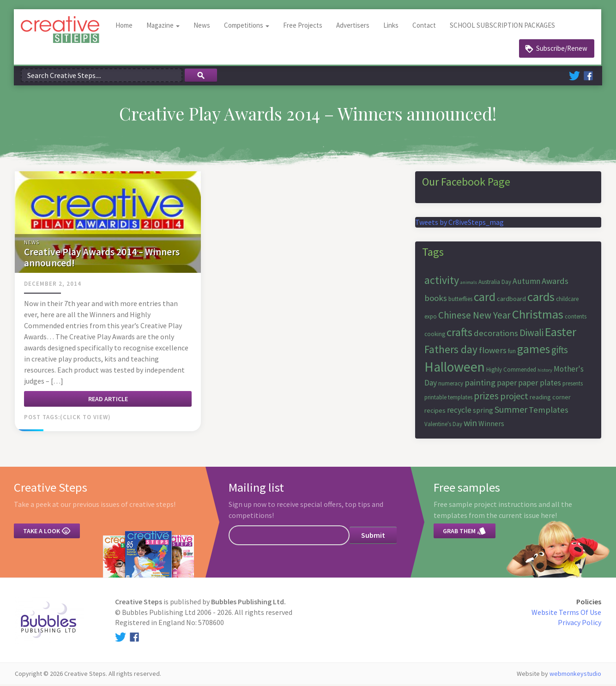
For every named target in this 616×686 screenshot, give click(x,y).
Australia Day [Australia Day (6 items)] (495, 284)
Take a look (47, 533)
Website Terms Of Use (566, 614)
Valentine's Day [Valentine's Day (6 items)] (443, 426)
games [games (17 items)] (534, 351)
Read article (108, 401)
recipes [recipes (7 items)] (435, 413)
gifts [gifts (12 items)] (560, 352)
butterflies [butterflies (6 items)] (460, 301)
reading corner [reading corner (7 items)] (550, 399)
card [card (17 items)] (485, 299)
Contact (425, 27)
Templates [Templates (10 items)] (549, 412)
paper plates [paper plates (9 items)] (540, 385)
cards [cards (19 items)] (541, 298)
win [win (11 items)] (470, 424)
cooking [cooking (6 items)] (435, 336)
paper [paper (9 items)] (507, 385)
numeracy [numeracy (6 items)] (451, 386)
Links (392, 27)
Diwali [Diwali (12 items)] (531, 335)
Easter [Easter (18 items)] (561, 334)
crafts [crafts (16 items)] (459, 334)
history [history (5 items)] (545, 372)
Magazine (164, 27)
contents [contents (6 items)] (576, 319)
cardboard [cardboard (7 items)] (511, 301)
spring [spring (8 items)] (483, 412)
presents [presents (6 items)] (573, 386)
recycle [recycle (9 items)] (459, 412)
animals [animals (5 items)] (469, 284)
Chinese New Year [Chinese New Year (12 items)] (474, 317)
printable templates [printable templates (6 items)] (448, 400)
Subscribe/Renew (562, 51)
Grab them (465, 533)
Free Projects (304, 27)
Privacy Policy (580, 625)
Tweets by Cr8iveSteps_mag (459, 224)
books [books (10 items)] (436, 300)
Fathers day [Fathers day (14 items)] (451, 351)
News (203, 27)
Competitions (248, 27)
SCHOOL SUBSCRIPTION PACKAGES (503, 27)
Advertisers (354, 27)
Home (125, 27)
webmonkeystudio (575, 675)
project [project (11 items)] (514, 398)
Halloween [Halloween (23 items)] (455, 369)
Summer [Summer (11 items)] (511, 412)
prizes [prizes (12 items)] (486, 398)
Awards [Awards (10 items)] (555, 283)
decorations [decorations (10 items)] (496, 335)
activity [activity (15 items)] (442, 282)
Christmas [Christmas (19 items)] (538, 316)
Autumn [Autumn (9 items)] (526, 283)
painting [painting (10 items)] (480, 385)
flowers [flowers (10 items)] (493, 352)
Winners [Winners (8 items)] (491, 425)
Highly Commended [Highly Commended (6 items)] (511, 372)
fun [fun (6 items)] (512, 353)
